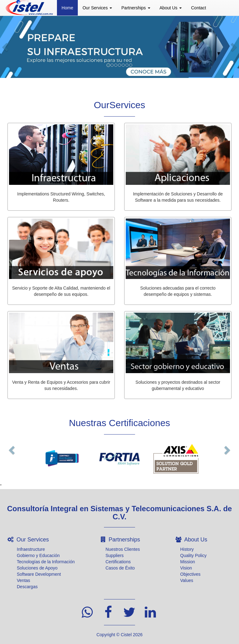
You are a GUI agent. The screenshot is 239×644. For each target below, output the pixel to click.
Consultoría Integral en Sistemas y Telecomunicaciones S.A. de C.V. (119, 513)
